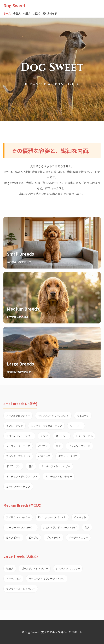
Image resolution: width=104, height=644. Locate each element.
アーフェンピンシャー (18, 416)
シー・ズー (76, 426)
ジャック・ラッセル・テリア (46, 426)
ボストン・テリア (68, 456)
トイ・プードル (84, 436)
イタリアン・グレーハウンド (53, 416)
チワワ (44, 436)
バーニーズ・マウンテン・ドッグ (47, 579)
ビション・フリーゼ (79, 446)
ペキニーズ (44, 456)
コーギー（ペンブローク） (21, 527)
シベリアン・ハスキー (68, 568)
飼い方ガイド (50, 13)
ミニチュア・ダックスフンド (22, 476)
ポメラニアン (13, 466)
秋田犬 (10, 568)
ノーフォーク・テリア (18, 446)
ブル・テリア (54, 537)
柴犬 (87, 527)
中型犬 (27, 13)
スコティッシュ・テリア (19, 436)
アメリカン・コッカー (18, 517)
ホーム (7, 13)
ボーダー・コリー (78, 537)
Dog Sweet (15, 5)
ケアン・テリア (15, 426)
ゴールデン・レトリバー (35, 568)
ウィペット (80, 517)
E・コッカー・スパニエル (52, 517)
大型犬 (36, 13)
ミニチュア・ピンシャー (59, 476)
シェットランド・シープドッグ (60, 527)
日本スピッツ (13, 537)
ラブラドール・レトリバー (21, 589)
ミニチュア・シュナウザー (56, 466)
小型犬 (17, 13)
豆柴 (31, 466)
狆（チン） (62, 436)
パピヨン (43, 446)
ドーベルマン (13, 579)
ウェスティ (83, 416)
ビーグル (33, 537)
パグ (58, 446)
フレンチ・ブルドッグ (18, 456)
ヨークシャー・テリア (18, 486)
